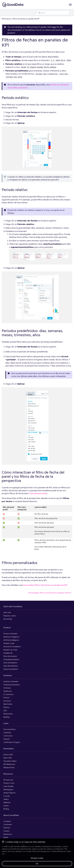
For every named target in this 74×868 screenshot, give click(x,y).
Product (7, 628)
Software (7, 688)
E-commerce (8, 694)
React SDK (8, 758)
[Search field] (52, 13)
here (54, 27)
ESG (5, 711)
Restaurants (8, 714)
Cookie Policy (31, 851)
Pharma (6, 707)
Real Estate (8, 704)
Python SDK (8, 755)
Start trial (7, 612)
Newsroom (8, 834)
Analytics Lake (9, 643)
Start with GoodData (13, 606)
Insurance (7, 701)
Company (7, 821)
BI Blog (6, 809)
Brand (6, 837)
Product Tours (9, 783)
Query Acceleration (11, 669)
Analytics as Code (10, 650)
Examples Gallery (10, 761)
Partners (7, 828)
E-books (7, 796)
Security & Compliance (12, 647)
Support (7, 739)
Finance (6, 698)
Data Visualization (10, 663)
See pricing (8, 619)
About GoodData (11, 815)
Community (8, 736)
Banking (6, 717)
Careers (6, 831)
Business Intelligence (11, 637)
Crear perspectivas (37, 493)
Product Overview (10, 634)
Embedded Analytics (11, 659)
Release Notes (9, 767)
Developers (9, 749)
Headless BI (8, 653)
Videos (6, 799)
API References (9, 764)
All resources (8, 780)
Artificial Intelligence (11, 640)
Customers (8, 824)
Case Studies (8, 786)
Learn (6, 723)
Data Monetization (11, 666)
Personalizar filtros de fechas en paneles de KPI (45, 585)
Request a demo (10, 616)
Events (6, 806)
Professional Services (12, 685)
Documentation (10, 729)
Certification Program (12, 742)
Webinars (7, 802)
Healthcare (8, 691)
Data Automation (10, 656)
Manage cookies (37, 858)
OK (37, 864)
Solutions (8, 675)
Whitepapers (8, 790)
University (7, 733)
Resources (8, 774)
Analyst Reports (10, 793)
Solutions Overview (11, 681)
